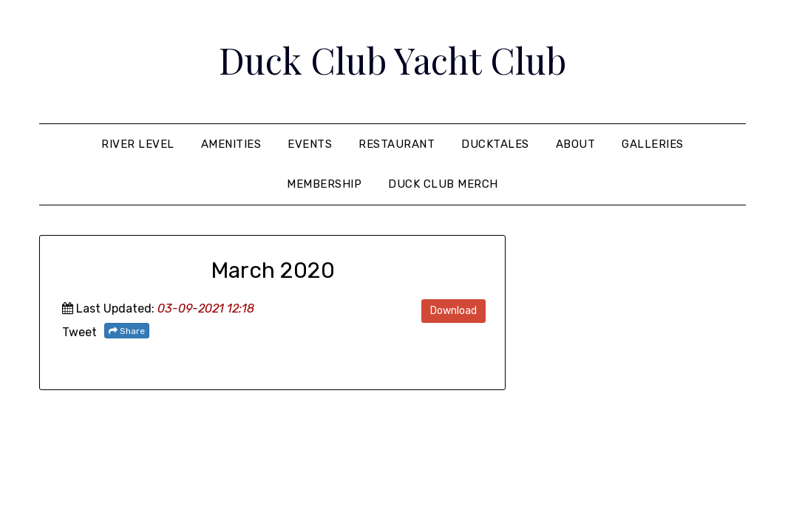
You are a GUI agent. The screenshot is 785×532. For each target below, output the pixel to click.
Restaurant (397, 144)
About (576, 144)
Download (453, 311)
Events (310, 144)
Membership (324, 184)
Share (127, 331)
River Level (138, 144)
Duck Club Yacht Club (392, 60)
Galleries (653, 144)
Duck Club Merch (443, 184)
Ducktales (495, 144)
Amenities (231, 144)
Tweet (79, 332)
